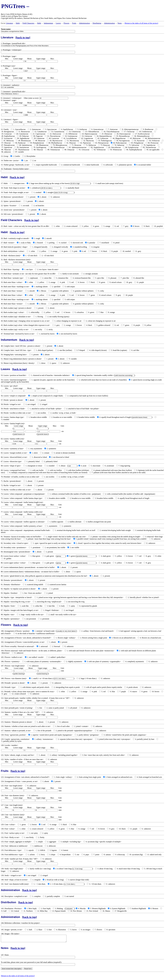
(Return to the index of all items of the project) (141, 23)
